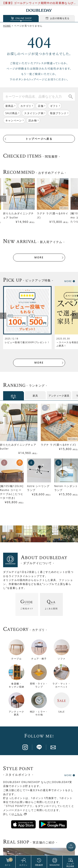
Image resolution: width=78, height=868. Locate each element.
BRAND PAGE (37, 849)
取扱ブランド (58, 113)
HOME (7, 26)
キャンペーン (14, 120)
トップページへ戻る (39, 139)
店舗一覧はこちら (39, 794)
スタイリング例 (34, 113)
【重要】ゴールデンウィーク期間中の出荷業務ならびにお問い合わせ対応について (38, 3)
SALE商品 (11, 113)
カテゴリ (26, 106)
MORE (39, 257)
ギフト (54, 106)
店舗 (41, 106)
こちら (19, 710)
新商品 (10, 106)
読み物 (33, 120)
